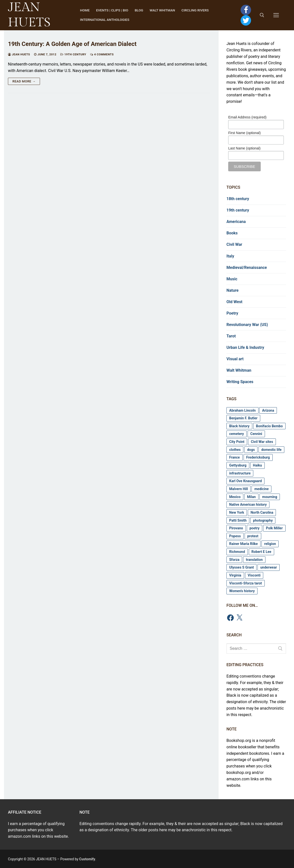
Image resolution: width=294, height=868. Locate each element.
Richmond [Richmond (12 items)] (237, 552)
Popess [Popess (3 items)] (235, 536)
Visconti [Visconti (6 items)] (254, 575)
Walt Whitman (239, 370)
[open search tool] (262, 15)
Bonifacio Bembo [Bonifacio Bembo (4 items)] (269, 426)
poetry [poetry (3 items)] (255, 528)
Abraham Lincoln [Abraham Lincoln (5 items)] (242, 410)
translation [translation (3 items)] (254, 560)
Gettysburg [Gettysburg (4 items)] (238, 465)
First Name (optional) (244, 133)
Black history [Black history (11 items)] (239, 426)
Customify (87, 859)
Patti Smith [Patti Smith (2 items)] (238, 520)
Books (232, 233)
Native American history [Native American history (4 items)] (248, 505)
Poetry (232, 313)
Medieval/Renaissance (247, 268)
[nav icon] (277, 15)
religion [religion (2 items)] (270, 544)
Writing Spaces (240, 382)
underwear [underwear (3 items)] (269, 567)
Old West (234, 302)
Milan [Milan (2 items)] (251, 497)
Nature (233, 290)
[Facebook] (246, 10)
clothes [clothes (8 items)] (235, 450)
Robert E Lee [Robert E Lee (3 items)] (261, 552)
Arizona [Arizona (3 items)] (268, 410)
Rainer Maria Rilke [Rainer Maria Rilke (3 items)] (243, 544)
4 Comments (102, 54)
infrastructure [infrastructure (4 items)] (240, 473)
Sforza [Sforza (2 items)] (234, 560)
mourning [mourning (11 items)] (270, 497)
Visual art (235, 359)
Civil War (234, 244)
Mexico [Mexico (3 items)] (235, 497)
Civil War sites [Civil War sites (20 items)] (262, 442)
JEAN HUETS (29, 15)
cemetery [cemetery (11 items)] (237, 434)
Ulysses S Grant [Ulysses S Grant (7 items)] (241, 567)
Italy (230, 256)
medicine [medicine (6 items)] (261, 489)
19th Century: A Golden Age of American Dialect (72, 44)
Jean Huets (19, 54)
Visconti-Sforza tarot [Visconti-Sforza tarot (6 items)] (246, 583)
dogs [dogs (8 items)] (251, 450)
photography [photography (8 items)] (263, 520)
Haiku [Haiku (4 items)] (257, 465)
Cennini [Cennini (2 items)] (256, 434)
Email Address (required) (247, 117)
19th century (73, 54)
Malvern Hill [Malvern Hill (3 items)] (239, 489)
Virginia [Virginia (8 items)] (235, 575)
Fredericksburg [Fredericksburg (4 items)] (258, 457)
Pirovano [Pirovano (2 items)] (236, 528)
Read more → (24, 81)
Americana (236, 222)
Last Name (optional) (244, 148)
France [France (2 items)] (235, 457)
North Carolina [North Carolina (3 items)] (262, 512)
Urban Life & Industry (245, 347)
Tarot (231, 336)
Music (232, 279)
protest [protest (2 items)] (253, 536)
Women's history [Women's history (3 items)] (242, 591)
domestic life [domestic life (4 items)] (271, 450)
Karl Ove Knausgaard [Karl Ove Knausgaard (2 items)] (245, 481)
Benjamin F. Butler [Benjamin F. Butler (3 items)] (243, 418)
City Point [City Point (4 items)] (237, 442)
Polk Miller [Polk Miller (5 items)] (274, 528)
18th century (238, 199)
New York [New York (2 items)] (237, 512)
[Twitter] (246, 20)
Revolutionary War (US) (247, 325)
